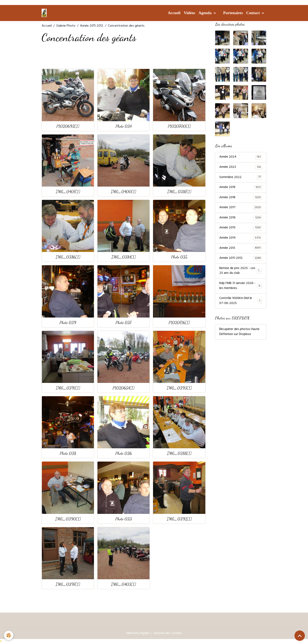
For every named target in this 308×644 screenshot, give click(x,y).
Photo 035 (179, 257)
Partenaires (233, 13)
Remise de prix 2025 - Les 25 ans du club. (241, 272)
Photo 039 (68, 322)
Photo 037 (123, 322)
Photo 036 (124, 453)
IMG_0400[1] (123, 191)
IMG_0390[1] (68, 519)
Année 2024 (241, 157)
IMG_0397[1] (68, 584)
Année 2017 (241, 208)
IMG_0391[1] (68, 388)
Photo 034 (124, 126)
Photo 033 (124, 519)
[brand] (45, 13)
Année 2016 (241, 218)
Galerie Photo (66, 26)
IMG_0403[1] (123, 584)
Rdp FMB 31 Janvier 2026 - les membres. (241, 287)
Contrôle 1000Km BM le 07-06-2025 (241, 302)
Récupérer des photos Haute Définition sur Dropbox (239, 333)
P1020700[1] (179, 126)
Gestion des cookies (168, 633)
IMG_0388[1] (179, 453)
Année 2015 (241, 229)
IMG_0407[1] (68, 191)
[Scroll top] (300, 636)
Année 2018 (241, 198)
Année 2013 (241, 249)
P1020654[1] (124, 388)
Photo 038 (68, 453)
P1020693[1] (68, 126)
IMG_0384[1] (124, 257)
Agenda (206, 13)
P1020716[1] (179, 322)
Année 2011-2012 (92, 26)
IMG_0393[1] (179, 388)
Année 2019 (241, 188)
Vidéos (189, 13)
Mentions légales (138, 633)
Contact (253, 13)
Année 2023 (241, 167)
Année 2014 (241, 239)
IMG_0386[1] (68, 257)
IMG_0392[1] (179, 519)
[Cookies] (9, 635)
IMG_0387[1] (179, 191)
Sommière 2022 (241, 178)
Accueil (174, 13)
